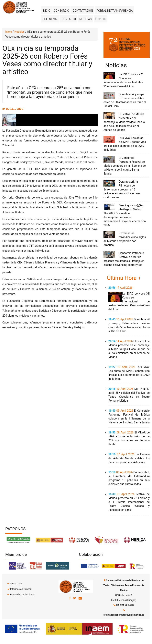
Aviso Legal (16, 584)
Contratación (83, 11)
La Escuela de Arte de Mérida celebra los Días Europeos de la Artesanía (129, 458)
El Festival (50, 19)
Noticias (85, 19)
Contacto (69, 19)
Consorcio (61, 11)
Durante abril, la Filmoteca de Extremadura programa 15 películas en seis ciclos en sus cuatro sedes (122, 189)
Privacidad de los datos (22, 595)
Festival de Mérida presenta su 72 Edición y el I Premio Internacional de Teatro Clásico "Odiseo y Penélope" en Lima (129, 502)
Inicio (46, 11)
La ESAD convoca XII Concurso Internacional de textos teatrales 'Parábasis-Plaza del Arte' (129, 301)
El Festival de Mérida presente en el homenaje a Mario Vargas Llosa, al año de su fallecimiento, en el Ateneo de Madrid (125, 122)
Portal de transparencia (115, 11)
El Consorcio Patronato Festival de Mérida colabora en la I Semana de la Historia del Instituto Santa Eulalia (125, 166)
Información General (21, 589)
